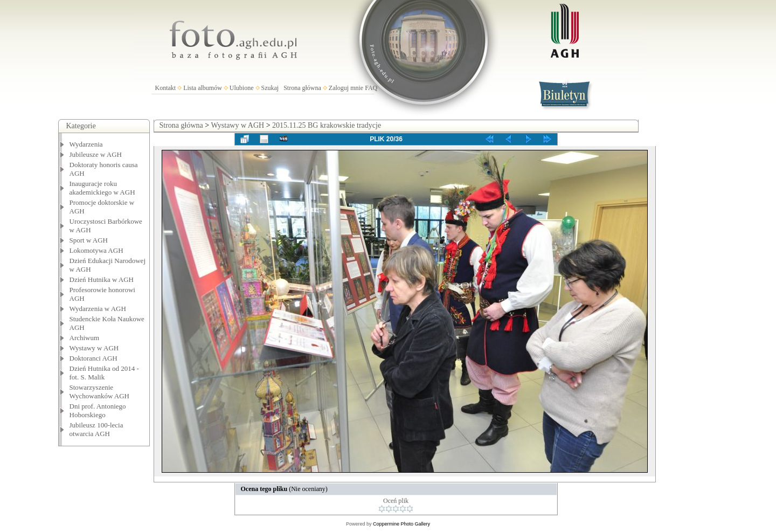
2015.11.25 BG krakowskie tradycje (327, 125)
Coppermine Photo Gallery (401, 524)
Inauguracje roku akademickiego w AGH (102, 188)
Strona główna (302, 88)
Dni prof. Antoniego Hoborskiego (98, 410)
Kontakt (166, 88)
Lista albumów (203, 88)
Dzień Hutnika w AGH (102, 279)
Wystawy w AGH (94, 348)
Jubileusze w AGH (96, 154)
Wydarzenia (86, 144)
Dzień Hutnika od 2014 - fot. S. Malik (104, 373)
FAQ (371, 88)
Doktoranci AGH (93, 358)
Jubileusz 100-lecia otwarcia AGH (96, 429)
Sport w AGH (89, 240)
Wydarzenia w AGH (98, 309)
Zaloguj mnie (346, 88)
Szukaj (270, 88)
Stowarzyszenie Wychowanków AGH (100, 392)
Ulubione (242, 88)
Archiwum (85, 338)
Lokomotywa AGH (96, 250)
